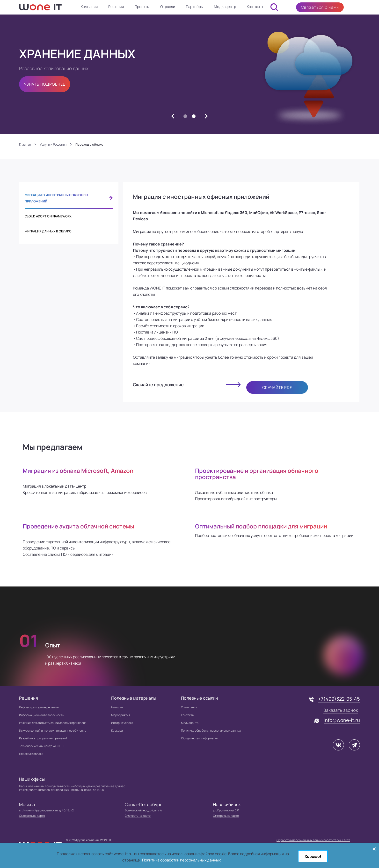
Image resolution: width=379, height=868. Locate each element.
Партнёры (195, 7)
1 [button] (185, 116)
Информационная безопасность (41, 715)
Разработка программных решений (43, 738)
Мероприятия (121, 715)
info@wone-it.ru (342, 720)
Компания (89, 7)
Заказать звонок (341, 710)
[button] (173, 116)
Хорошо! (313, 856)
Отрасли (168, 7)
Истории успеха (122, 723)
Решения (116, 7)
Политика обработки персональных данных (211, 731)
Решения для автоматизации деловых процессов (53, 723)
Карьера (117, 731)
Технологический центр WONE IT (42, 746)
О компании (189, 707)
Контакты (255, 7)
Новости (117, 707)
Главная (25, 145)
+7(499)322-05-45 (339, 699)
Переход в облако (31, 754)
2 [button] (194, 116)
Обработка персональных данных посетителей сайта (313, 840)
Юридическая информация (200, 738)
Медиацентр (225, 7)
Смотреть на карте (32, 816)
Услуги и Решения (53, 145)
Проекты (142, 7)
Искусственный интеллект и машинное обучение (53, 731)
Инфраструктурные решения (39, 707)
